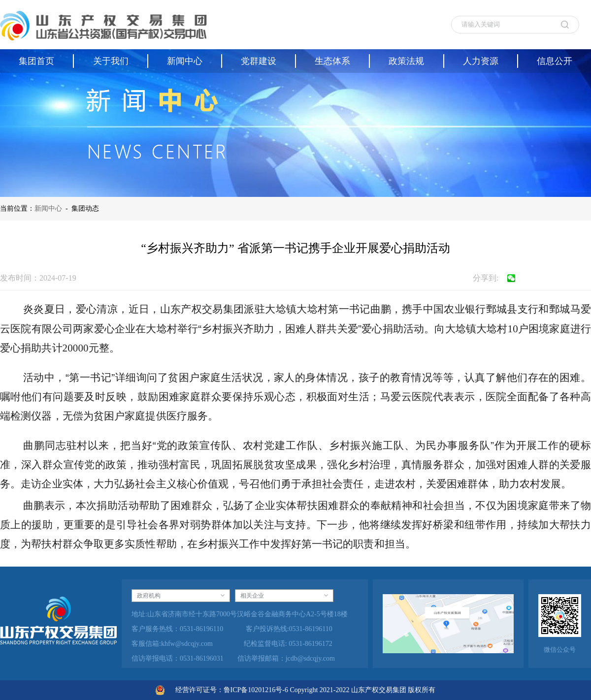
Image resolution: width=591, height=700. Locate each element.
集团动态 (85, 208)
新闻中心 (48, 208)
